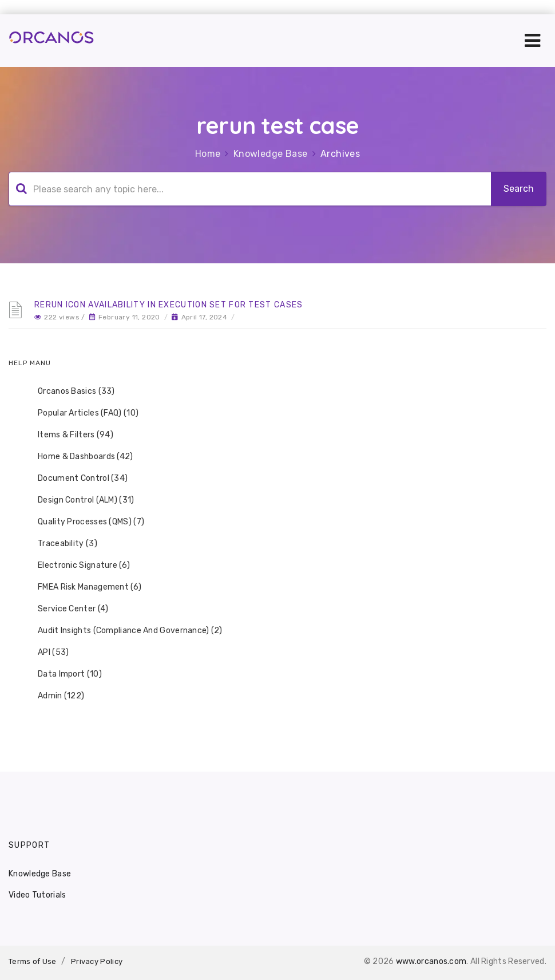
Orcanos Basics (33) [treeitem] (69, 392)
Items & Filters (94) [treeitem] (68, 435)
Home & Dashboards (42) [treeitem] (78, 457)
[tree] (277, 544)
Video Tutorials (37, 895)
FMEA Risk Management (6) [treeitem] (82, 587)
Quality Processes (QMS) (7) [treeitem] (84, 522)
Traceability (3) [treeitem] (60, 544)
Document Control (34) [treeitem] (75, 479)
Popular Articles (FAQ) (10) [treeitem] (81, 413)
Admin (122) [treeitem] (53, 696)
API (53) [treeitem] (46, 653)
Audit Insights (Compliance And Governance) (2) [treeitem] (123, 631)
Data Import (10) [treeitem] (62, 674)
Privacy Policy (97, 961)
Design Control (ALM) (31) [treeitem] (79, 500)
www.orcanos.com (431, 961)
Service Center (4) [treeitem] (66, 609)
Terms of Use (33, 961)
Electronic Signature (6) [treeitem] (76, 566)
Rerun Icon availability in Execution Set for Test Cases (169, 305)
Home (208, 154)
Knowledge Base (271, 154)
